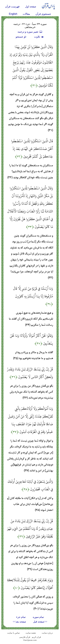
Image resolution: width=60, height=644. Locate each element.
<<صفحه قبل (40, 622)
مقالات (26, 14)
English (13, 14)
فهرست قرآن (12, 6)
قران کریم (36, 637)
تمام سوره (38, 617)
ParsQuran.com (30, 640)
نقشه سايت (31, 633)
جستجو (21, 37)
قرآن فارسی (25, 637)
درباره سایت (47, 633)
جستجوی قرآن (43, 14)
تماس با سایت (14, 633)
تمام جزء (21, 617)
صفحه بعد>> (19, 622)
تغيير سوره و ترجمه (30, 32)
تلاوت (39, 37)
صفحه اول (31, 6)
